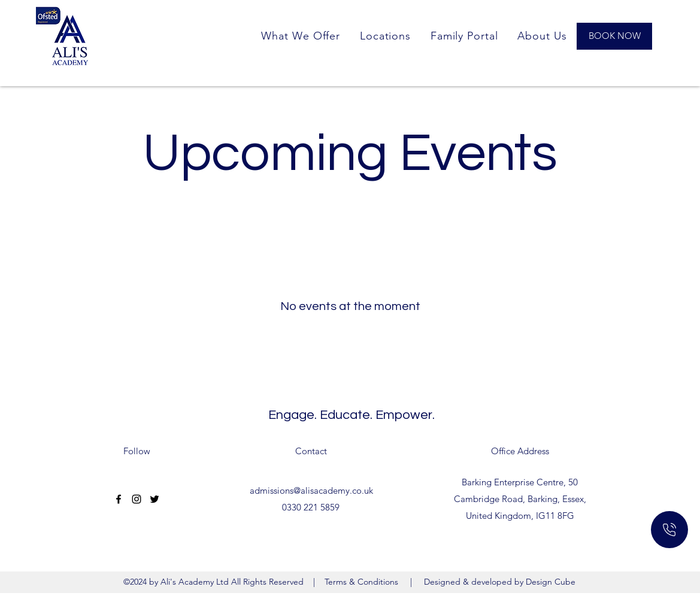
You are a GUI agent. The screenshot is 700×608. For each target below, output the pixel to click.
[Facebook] (119, 499)
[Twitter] (154, 499)
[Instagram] (137, 499)
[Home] (669, 530)
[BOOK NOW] (614, 36)
